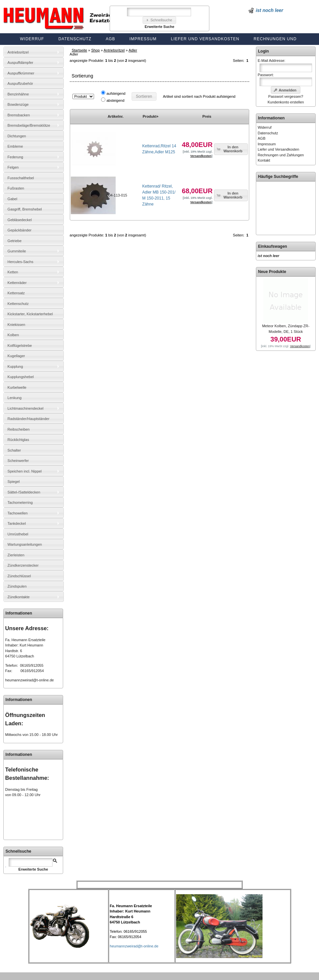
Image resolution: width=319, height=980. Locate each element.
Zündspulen (17, 586)
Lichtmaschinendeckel (26, 408)
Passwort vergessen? (286, 96)
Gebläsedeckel (20, 220)
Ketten (13, 272)
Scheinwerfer (18, 461)
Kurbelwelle (17, 387)
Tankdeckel (17, 523)
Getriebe (15, 241)
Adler (133, 50)
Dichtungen (17, 136)
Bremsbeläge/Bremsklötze (29, 125)
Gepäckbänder (20, 230)
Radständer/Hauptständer (29, 419)
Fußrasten (16, 188)
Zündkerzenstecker (23, 565)
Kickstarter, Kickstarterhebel (30, 314)
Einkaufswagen (273, 246)
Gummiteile (17, 251)
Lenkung (15, 398)
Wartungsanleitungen (25, 544)
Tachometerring (20, 502)
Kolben (13, 335)
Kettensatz (16, 293)
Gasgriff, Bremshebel (25, 209)
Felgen (13, 167)
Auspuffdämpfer (20, 63)
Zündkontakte (19, 597)
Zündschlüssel (19, 576)
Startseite (79, 50)
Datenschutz (75, 39)
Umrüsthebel (18, 534)
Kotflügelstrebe (20, 346)
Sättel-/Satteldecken (24, 492)
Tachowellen (18, 513)
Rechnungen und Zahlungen (281, 155)
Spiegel (14, 482)
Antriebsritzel (114, 50)
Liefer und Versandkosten (205, 39)
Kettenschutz (18, 304)
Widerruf (32, 39)
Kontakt (264, 160)
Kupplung (15, 366)
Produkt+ (151, 116)
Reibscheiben (19, 429)
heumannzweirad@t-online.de (30, 680)
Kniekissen (16, 325)
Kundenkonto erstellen (286, 102)
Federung (15, 157)
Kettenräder (17, 283)
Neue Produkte (272, 272)
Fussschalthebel (21, 178)
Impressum (143, 39)
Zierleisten (16, 555)
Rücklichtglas (18, 440)
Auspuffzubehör (20, 83)
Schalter (14, 450)
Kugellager (16, 356)
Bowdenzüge (18, 104)
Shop (95, 50)
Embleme (15, 146)
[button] (159, 20)
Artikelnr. (116, 116)
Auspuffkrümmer (21, 73)
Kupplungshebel (21, 377)
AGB (110, 39)
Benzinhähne (18, 94)
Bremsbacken (19, 115)
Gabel (12, 199)
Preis (207, 116)
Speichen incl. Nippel (25, 471)
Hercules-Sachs (21, 262)
